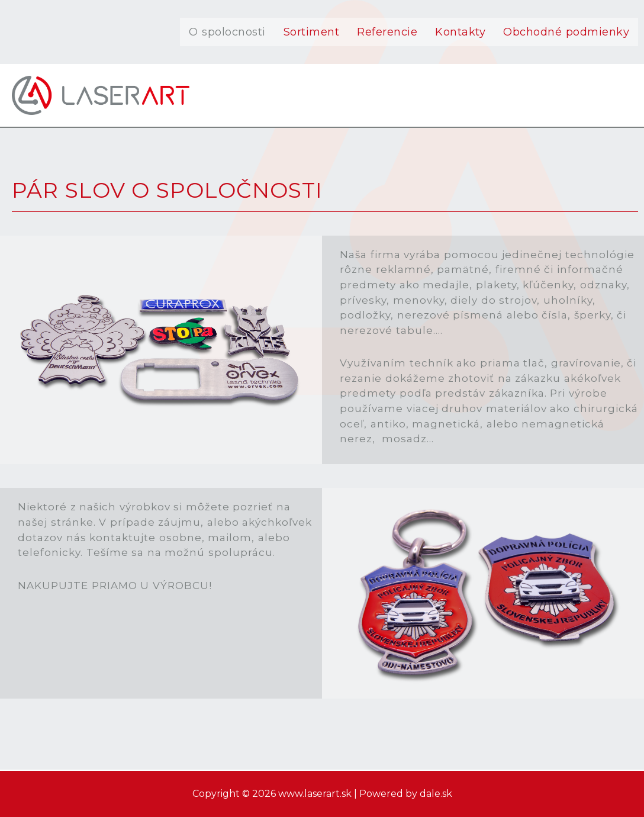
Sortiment (312, 32)
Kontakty (460, 32)
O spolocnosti (227, 32)
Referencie (387, 32)
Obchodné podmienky (566, 32)
